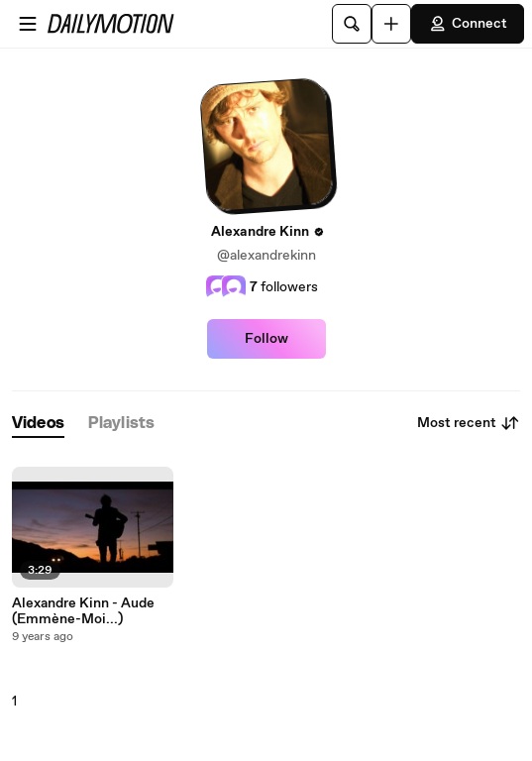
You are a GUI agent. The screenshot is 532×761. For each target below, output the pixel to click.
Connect (468, 24)
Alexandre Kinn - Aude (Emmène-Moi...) (83, 611)
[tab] (38, 424)
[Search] (352, 24)
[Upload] (391, 24)
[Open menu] (28, 24)
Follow (266, 339)
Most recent (469, 423)
